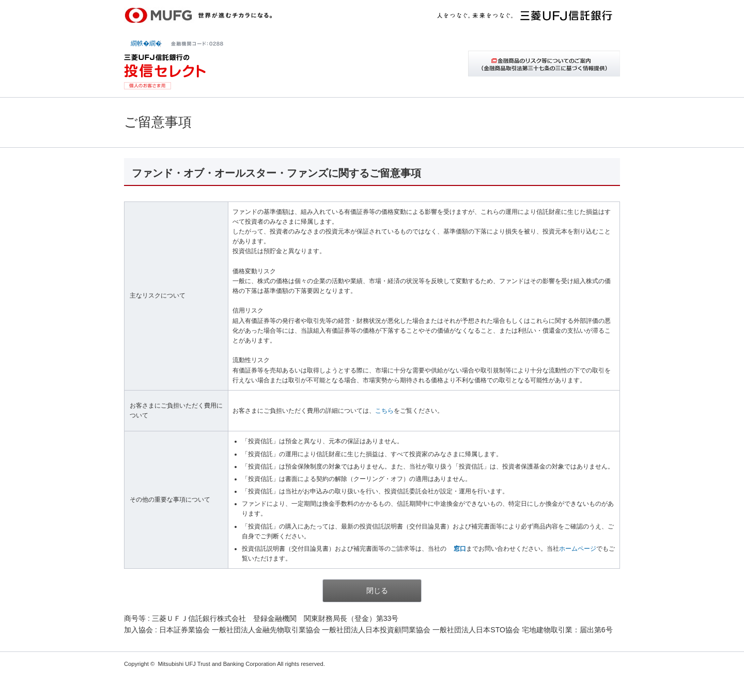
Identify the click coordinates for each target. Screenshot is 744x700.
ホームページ (578, 549)
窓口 (460, 549)
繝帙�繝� (146, 43)
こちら (384, 411)
